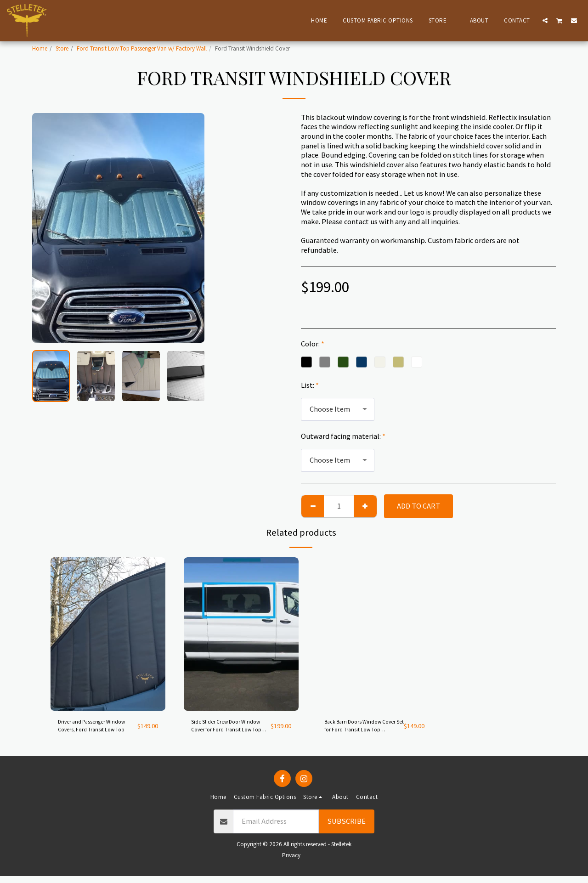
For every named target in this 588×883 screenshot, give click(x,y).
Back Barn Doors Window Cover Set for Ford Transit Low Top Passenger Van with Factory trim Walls (359, 730)
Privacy (291, 862)
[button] (545, 20)
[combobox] (338, 409)
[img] (108, 634)
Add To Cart (418, 506)
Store (62, 48)
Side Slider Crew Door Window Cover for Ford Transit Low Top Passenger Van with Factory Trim (227, 730)
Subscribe (346, 828)
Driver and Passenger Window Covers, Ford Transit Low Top (91, 730)
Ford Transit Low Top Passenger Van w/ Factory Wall (142, 48)
